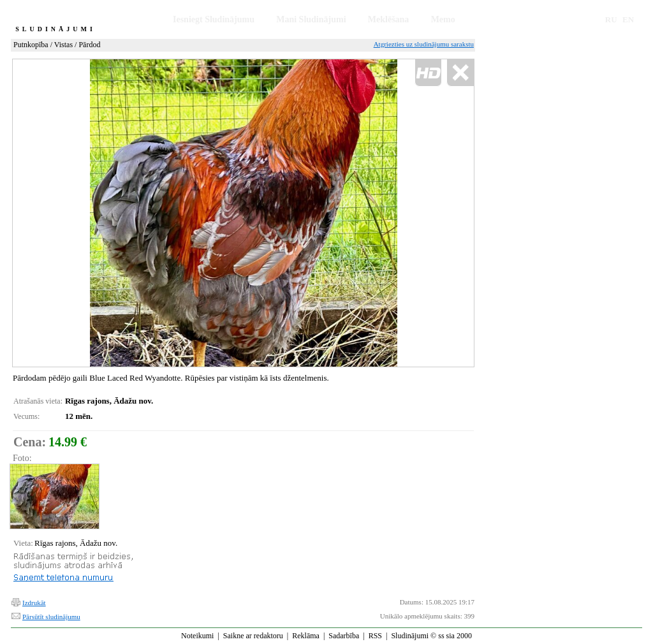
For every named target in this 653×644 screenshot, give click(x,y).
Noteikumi (197, 636)
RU (611, 19)
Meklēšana (389, 19)
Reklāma (306, 636)
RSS (375, 636)
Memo (443, 19)
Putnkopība (31, 45)
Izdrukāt (34, 603)
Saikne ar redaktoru (253, 636)
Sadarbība (344, 636)
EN (628, 19)
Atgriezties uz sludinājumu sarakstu (424, 44)
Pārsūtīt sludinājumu (51, 617)
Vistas (63, 45)
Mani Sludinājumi (311, 19)
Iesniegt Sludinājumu (214, 19)
